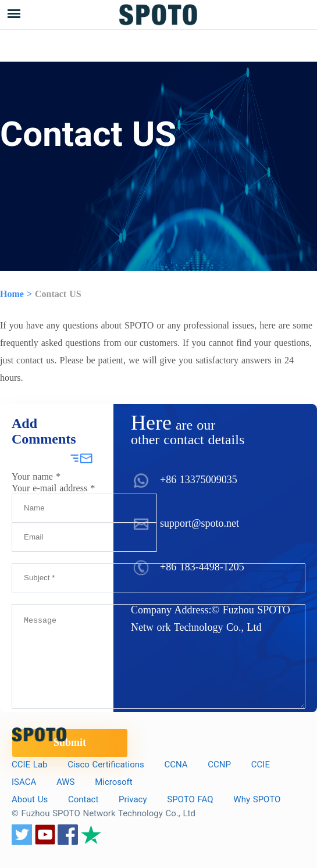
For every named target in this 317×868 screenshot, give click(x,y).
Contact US (58, 294)
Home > (16, 294)
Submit (70, 742)
